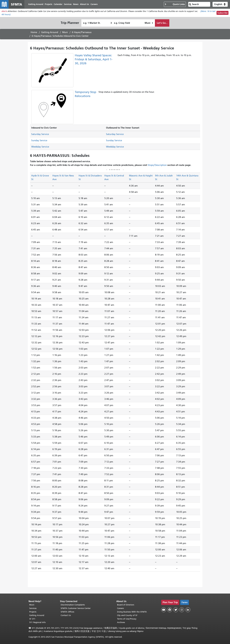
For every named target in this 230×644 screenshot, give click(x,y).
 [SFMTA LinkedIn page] (188, 610)
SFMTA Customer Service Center (76, 608)
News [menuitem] (76, 4)
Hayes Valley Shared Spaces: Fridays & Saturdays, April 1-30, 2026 (94, 59)
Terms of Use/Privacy (127, 619)
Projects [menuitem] (48, 4)
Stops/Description (157, 165)
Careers (120, 608)
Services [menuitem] (68, 4)
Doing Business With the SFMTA (132, 612)
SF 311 (32, 619)
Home (34, 32)
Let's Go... (162, 23)
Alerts (4, 11)
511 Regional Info (37, 622)
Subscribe (222, 13)
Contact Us (66, 615)
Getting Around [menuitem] (36, 4)
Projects (33, 612)
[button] (220, 4)
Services (33, 608)
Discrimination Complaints (73, 605)
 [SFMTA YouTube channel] (164, 610)
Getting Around (50, 32)
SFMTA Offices (67, 612)
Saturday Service (40, 134)
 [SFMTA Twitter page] (176, 610)
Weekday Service (40, 147)
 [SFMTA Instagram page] (182, 610)
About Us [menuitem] (85, 4)
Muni (65, 32)
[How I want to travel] (149, 23)
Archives (121, 622)
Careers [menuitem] (94, 4)
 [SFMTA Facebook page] (170, 610)
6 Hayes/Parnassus (82, 32)
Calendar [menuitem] (58, 4)
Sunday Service (39, 140)
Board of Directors (126, 605)
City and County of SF (127, 615)
